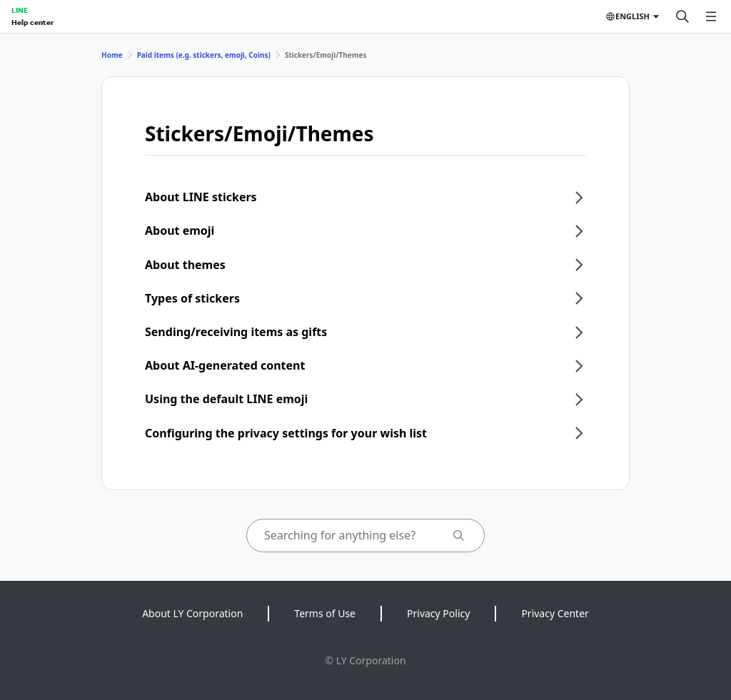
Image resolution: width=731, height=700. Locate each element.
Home (112, 55)
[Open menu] (711, 16)
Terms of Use (325, 613)
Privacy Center (555, 613)
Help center (32, 22)
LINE (20, 10)
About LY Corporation (192, 613)
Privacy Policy (438, 613)
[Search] (682, 16)
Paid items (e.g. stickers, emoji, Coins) (204, 55)
